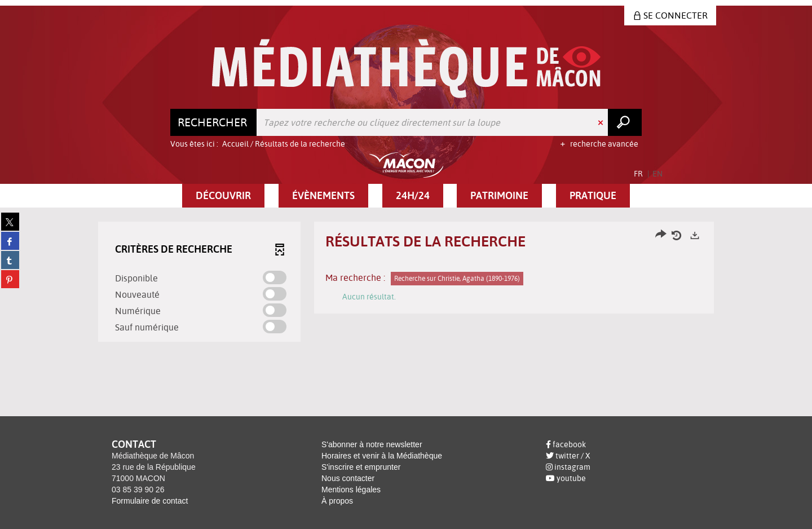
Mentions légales (351, 490)
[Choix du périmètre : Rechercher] (214, 122)
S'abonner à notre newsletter (372, 444)
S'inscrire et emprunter (361, 467)
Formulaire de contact (150, 501)
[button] (223, 196)
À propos (337, 501)
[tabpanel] (406, 283)
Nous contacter (348, 478)
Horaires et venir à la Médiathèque (382, 456)
